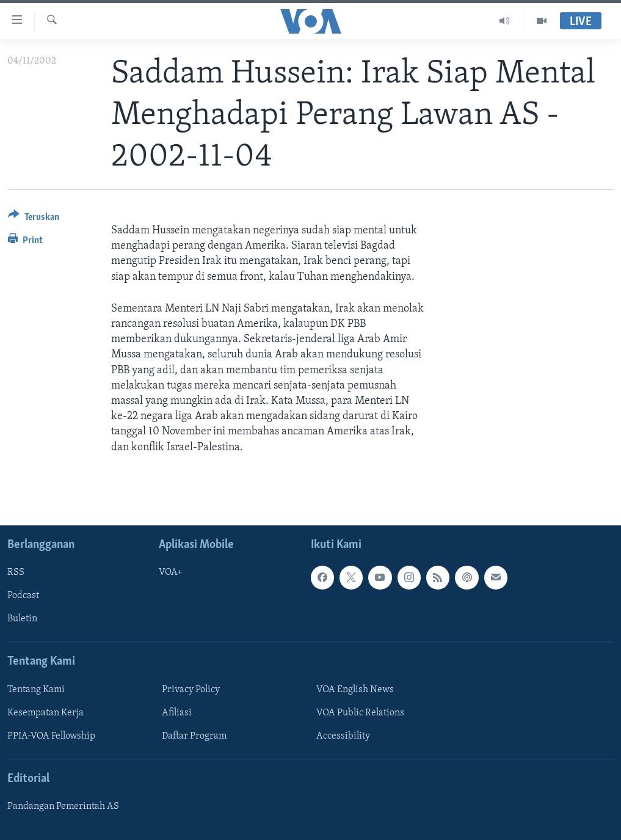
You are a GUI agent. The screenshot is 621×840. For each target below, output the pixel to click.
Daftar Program (194, 736)
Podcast (23, 596)
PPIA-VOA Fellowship (51, 736)
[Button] (34, 219)
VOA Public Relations (360, 713)
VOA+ (171, 572)
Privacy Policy (191, 690)
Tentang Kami (36, 690)
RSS (16, 572)
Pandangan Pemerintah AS (63, 806)
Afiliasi (177, 713)
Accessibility (343, 736)
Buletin (22, 619)
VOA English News (355, 690)
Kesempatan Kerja (45, 713)
